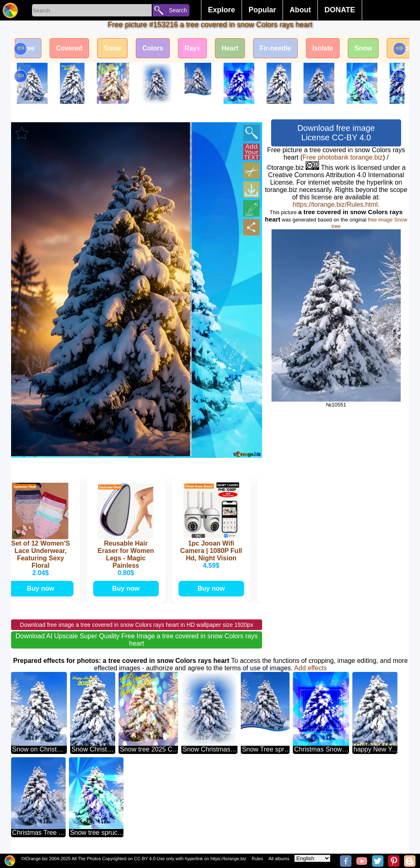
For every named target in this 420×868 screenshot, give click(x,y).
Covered (69, 48)
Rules (257, 859)
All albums (279, 859)
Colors (153, 48)
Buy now (42, 588)
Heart (230, 48)
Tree (28, 48)
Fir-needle (275, 48)
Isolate (323, 48)
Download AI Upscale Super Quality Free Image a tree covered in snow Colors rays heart (137, 640)
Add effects (310, 668)
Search (178, 10)
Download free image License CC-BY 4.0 (336, 133)
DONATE (340, 10)
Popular (262, 10)
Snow (113, 48)
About (300, 10)
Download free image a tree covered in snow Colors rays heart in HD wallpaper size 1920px (137, 625)
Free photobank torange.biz (343, 157)
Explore (221, 10)
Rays (192, 48)
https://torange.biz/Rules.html (335, 204)
